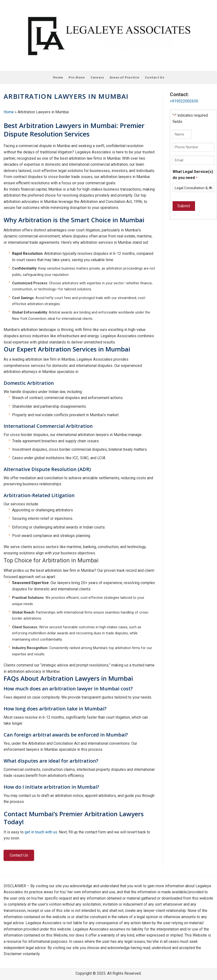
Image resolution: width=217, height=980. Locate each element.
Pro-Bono (77, 77)
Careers (97, 77)
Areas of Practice (124, 77)
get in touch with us (41, 832)
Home (58, 77)
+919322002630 (184, 101)
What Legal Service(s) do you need (193, 175)
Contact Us (154, 77)
